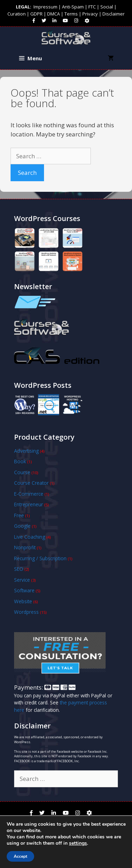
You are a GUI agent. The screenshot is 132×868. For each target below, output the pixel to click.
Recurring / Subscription (40, 558)
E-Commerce (29, 494)
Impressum (45, 7)
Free (19, 515)
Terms (71, 14)
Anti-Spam (73, 7)
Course (22, 472)
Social (107, 7)
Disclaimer (114, 14)
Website (23, 601)
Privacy (90, 14)
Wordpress (26, 612)
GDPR (36, 14)
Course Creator (31, 483)
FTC (92, 7)
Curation (17, 14)
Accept (20, 856)
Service (22, 580)
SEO (19, 569)
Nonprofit (25, 547)
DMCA (54, 14)
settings (78, 843)
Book (20, 461)
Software (24, 590)
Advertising (26, 451)
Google (22, 526)
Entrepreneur (29, 504)
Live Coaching (30, 537)
